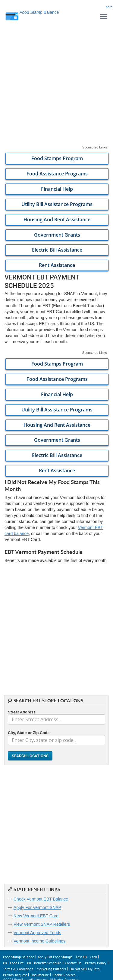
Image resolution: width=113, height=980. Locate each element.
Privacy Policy (96, 963)
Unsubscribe (40, 975)
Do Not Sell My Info (85, 969)
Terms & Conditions (18, 969)
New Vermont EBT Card (36, 916)
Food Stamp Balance (19, 957)
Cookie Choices (64, 975)
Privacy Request (15, 975)
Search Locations (30, 756)
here (109, 7)
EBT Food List (13, 963)
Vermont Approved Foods (37, 933)
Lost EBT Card (86, 957)
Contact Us (73, 963)
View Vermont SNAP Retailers (42, 924)
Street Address (22, 712)
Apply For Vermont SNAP (37, 907)
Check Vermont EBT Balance (41, 899)
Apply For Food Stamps (55, 957)
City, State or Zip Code (29, 733)
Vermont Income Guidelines (39, 941)
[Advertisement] (56, 89)
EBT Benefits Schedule (44, 963)
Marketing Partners (51, 969)
